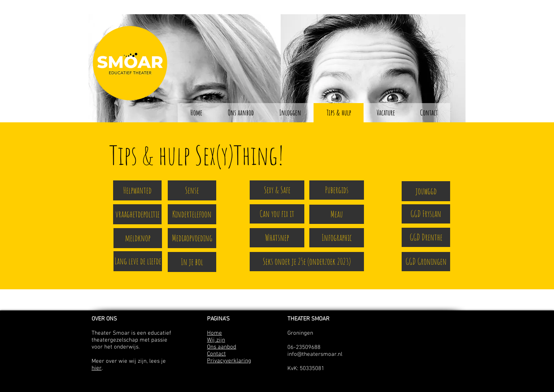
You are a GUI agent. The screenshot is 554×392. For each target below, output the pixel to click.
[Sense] (192, 190)
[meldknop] (138, 238)
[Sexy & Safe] (277, 190)
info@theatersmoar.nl (315, 354)
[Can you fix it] (277, 214)
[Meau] (337, 214)
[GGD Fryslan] (426, 214)
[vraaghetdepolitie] (137, 214)
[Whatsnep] (277, 238)
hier (97, 368)
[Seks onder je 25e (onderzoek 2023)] (307, 262)
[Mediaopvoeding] (192, 238)
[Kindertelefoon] (192, 214)
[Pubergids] (337, 190)
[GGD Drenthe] (426, 237)
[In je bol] (192, 262)
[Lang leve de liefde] (138, 261)
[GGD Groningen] (426, 262)
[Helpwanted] (137, 190)
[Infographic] (337, 238)
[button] (290, 113)
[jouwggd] (426, 191)
